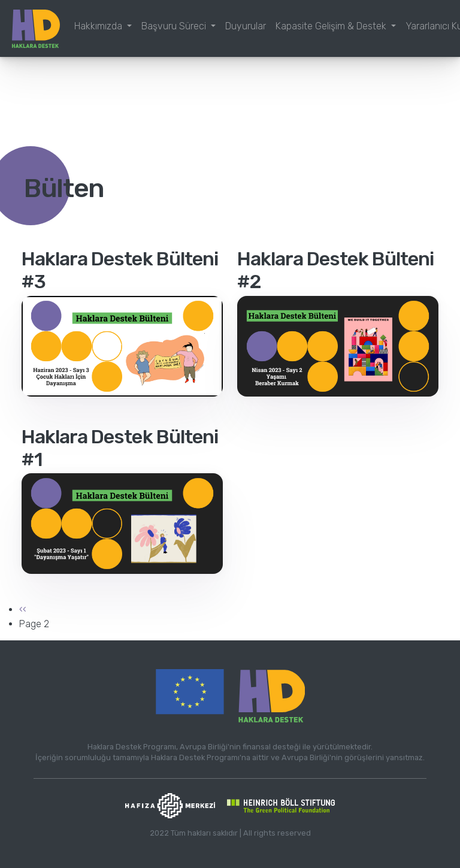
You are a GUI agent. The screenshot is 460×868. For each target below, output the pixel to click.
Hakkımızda (99, 26)
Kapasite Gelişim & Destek (332, 26)
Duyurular (246, 26)
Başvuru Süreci (175, 26)
